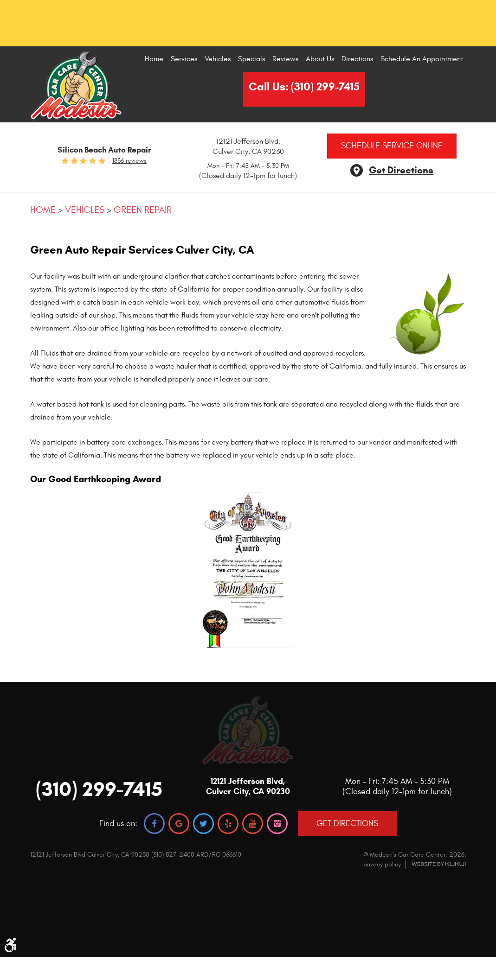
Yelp (228, 824)
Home (154, 59)
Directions (357, 59)
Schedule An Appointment (422, 59)
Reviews (285, 59)
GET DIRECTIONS (347, 824)
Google (179, 824)
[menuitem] (154, 59)
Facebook (154, 824)
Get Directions (401, 170)
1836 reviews (129, 161)
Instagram (277, 824)
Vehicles (218, 59)
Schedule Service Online (392, 146)
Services (184, 59)
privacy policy (382, 864)
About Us (320, 59)
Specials (251, 59)
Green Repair (143, 210)
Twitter (203, 824)
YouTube (253, 824)
